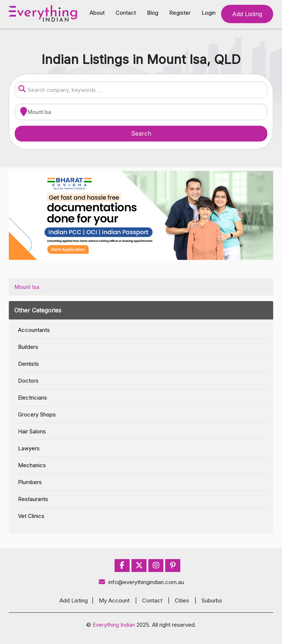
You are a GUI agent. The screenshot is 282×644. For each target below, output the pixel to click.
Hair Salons (32, 431)
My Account (114, 600)
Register (180, 13)
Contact (126, 13)
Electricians (32, 398)
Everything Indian (114, 625)
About (97, 13)
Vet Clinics (31, 516)
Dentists (28, 364)
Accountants (34, 330)
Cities (182, 600)
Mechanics (32, 465)
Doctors (28, 381)
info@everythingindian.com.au (141, 582)
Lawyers (29, 448)
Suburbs (212, 600)
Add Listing (247, 14)
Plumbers (30, 482)
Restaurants (33, 499)
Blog (153, 13)
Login (209, 13)
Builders (28, 347)
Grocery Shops (37, 414)
